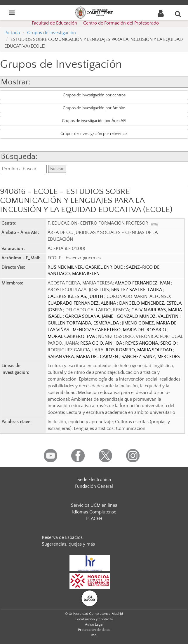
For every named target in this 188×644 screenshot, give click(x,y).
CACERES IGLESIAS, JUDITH (76, 296)
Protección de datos (94, 630)
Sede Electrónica (94, 480)
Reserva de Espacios (62, 537)
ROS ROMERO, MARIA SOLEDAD (139, 350)
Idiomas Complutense (94, 512)
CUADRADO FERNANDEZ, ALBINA (82, 303)
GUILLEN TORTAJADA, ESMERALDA (84, 323)
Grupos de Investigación (52, 33)
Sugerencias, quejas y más (68, 544)
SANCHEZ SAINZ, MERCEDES (151, 357)
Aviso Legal (94, 624)
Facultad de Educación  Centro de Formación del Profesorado (95, 23)
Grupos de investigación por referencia (94, 134)
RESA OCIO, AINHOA (102, 343)
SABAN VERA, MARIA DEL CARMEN (83, 357)
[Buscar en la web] (178, 14)
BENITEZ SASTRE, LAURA (137, 290)
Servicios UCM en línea (94, 505)
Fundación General (94, 486)
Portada (12, 33)
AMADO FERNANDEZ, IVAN (143, 283)
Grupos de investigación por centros (94, 95)
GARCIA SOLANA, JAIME (90, 316)
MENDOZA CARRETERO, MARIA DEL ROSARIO (120, 330)
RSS (94, 635)
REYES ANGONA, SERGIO (151, 343)
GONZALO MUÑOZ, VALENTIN (148, 316)
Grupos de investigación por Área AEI (94, 121)
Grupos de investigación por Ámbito (94, 108)
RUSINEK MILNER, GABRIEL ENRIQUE (86, 267)
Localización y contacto (94, 619)
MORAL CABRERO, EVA (72, 336)
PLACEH (94, 519)
